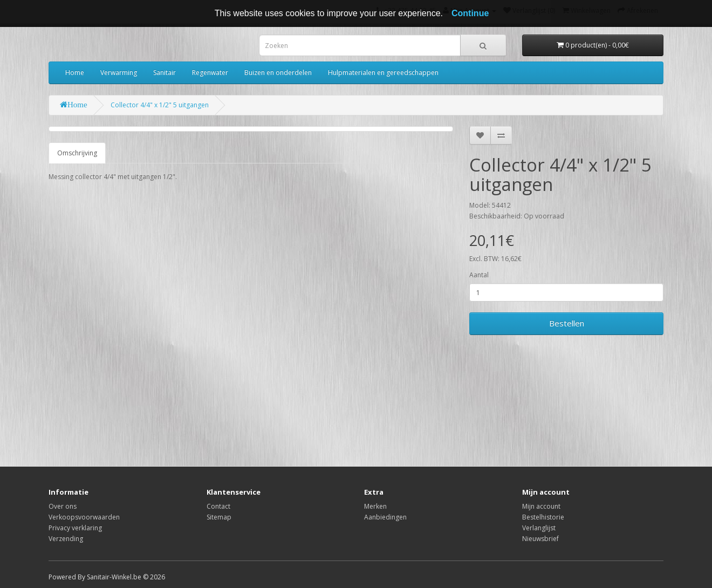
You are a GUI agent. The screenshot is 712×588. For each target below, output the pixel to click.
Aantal (479, 275)
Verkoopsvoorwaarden (84, 517)
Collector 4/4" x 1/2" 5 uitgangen (160, 105)
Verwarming (119, 73)
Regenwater (210, 73)
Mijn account (541, 506)
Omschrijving (77, 153)
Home (75, 73)
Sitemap (219, 517)
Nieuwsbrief (540, 539)
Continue (470, 13)
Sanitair (165, 73)
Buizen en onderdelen (278, 73)
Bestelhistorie (543, 517)
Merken (375, 506)
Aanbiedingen (385, 517)
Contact (218, 506)
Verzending (66, 539)
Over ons (63, 506)
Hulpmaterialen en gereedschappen (383, 73)
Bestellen (567, 323)
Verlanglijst (539, 528)
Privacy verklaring (75, 528)
